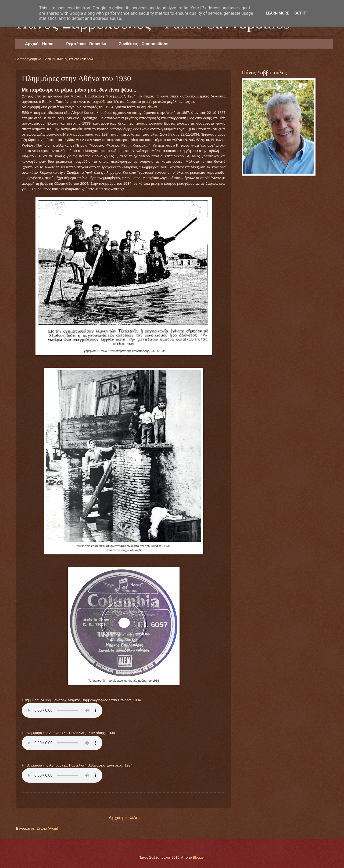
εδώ (90, 59)
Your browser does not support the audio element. (62, 710)
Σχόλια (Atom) (47, 828)
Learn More (277, 13)
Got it (300, 13)
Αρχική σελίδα (124, 818)
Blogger (199, 857)
